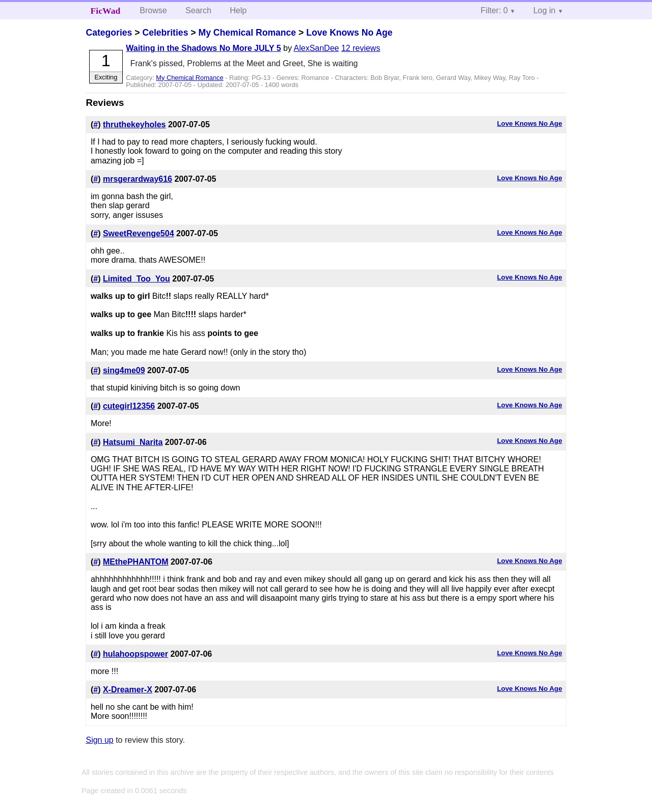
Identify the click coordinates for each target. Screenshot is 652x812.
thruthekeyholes (134, 124)
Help (238, 10)
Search (198, 10)
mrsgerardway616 (138, 179)
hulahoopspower (135, 654)
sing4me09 (124, 370)
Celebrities (165, 33)
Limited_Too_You (137, 279)
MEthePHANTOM (136, 562)
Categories (109, 33)
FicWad (106, 11)
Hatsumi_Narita (133, 442)
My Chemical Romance (247, 33)
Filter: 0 (494, 10)
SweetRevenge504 (139, 233)
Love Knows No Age (349, 33)
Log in (545, 10)
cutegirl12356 (129, 406)
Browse (153, 10)
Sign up (99, 740)
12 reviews (361, 48)
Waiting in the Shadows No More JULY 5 (203, 48)
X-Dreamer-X (128, 690)
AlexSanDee (317, 48)
